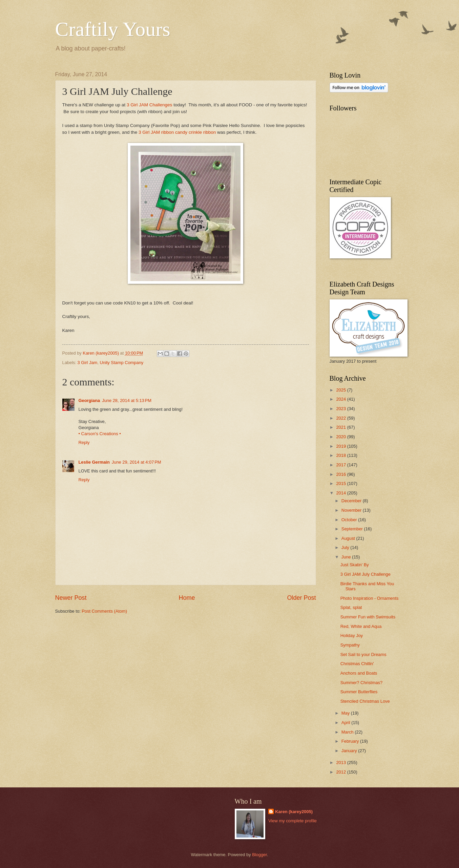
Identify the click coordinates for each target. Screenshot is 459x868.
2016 (341, 474)
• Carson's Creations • (100, 434)
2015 (341, 483)
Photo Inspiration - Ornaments (370, 598)
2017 (341, 465)
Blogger (259, 855)
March (348, 732)
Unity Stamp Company (121, 363)
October (350, 520)
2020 (341, 437)
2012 (341, 772)
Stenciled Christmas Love (365, 701)
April (346, 723)
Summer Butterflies (359, 692)
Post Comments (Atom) (104, 611)
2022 (341, 418)
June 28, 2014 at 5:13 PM (127, 400)
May (346, 713)
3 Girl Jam (88, 363)
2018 (341, 455)
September (353, 529)
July (346, 547)
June (347, 557)
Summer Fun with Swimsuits (368, 617)
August (349, 538)
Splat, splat (351, 607)
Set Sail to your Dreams (363, 654)
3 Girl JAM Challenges (149, 105)
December (352, 501)
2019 (341, 446)
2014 (341, 493)
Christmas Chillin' (357, 664)
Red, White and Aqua (361, 626)
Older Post (301, 598)
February (351, 741)
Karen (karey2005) (294, 812)
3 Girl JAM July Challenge (366, 574)
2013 (341, 763)
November (352, 510)
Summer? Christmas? (362, 683)
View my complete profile (293, 821)
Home (187, 598)
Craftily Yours (113, 29)
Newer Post (71, 598)
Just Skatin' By (355, 565)
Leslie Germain (94, 462)
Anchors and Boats (359, 673)
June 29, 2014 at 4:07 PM (137, 462)
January (350, 751)
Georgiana (89, 400)
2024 (341, 399)
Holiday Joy (352, 636)
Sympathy (350, 645)
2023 (341, 409)
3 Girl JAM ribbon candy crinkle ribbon (177, 132)
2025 (341, 390)
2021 (341, 427)
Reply (84, 442)
